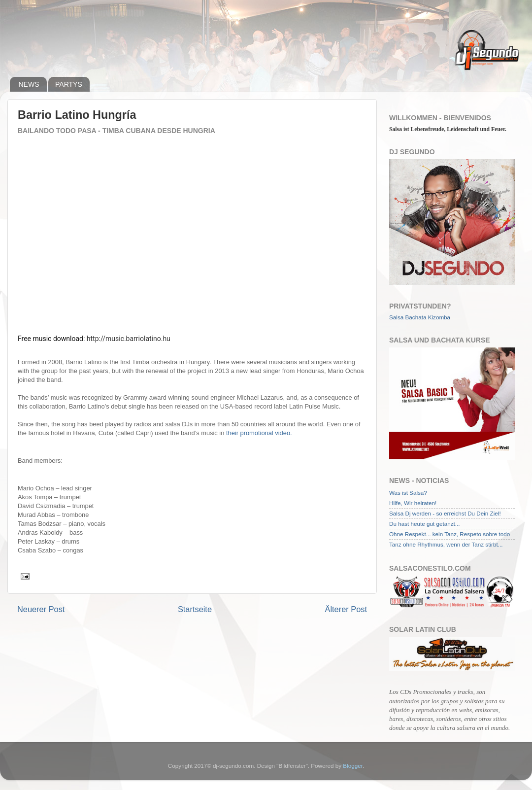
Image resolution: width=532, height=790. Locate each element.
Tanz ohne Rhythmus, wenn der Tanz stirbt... (446, 544)
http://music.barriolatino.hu (129, 339)
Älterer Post (346, 609)
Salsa (396, 317)
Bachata (416, 317)
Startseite (195, 609)
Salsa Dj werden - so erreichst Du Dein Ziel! (445, 513)
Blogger (353, 766)
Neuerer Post (41, 609)
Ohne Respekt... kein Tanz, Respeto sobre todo (449, 534)
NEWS (29, 84)
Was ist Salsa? (408, 493)
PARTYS (69, 84)
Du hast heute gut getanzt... (425, 524)
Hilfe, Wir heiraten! (413, 503)
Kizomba (439, 317)
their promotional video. (259, 433)
